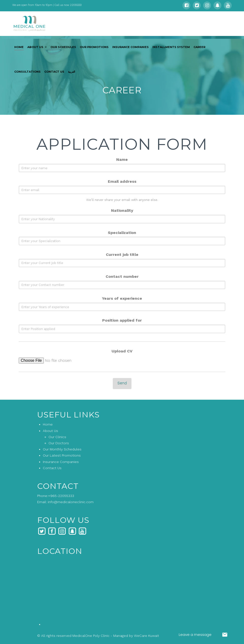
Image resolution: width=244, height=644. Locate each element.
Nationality (122, 210)
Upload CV (122, 351)
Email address (122, 181)
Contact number (122, 276)
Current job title (122, 255)
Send (122, 383)
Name (122, 159)
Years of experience (122, 298)
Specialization (122, 233)
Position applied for (122, 320)
